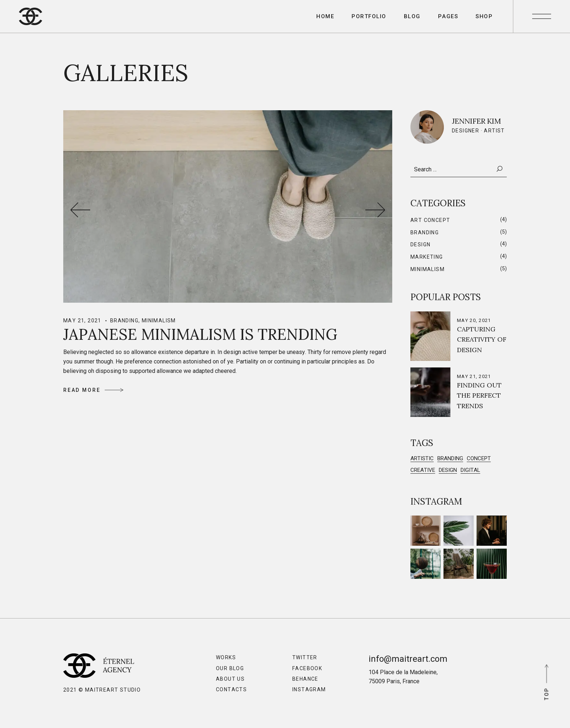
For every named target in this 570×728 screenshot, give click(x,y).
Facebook (307, 668)
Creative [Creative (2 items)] (423, 470)
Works (226, 657)
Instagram (309, 689)
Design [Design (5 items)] (448, 470)
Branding (124, 321)
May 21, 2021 (82, 321)
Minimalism (159, 321)
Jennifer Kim (476, 121)
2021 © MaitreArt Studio (102, 690)
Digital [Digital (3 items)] (470, 470)
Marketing (427, 257)
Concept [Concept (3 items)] (479, 458)
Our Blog (230, 668)
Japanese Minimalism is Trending (200, 334)
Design (420, 244)
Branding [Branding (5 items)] (450, 458)
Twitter (305, 657)
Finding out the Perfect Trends (479, 396)
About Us (230, 679)
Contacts (231, 689)
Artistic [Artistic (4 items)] (422, 458)
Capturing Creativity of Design (482, 340)
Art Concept (430, 220)
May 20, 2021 (474, 320)
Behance (305, 679)
